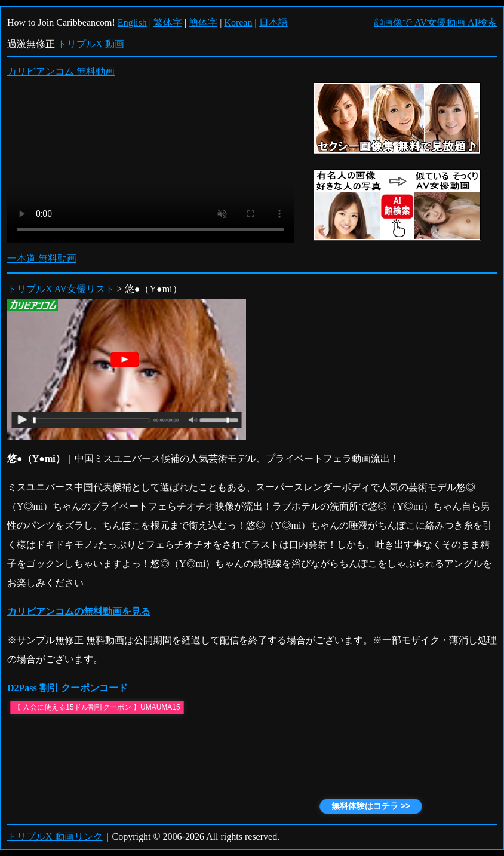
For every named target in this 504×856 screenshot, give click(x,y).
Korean (238, 22)
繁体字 (168, 22)
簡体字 (203, 22)
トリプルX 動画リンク (55, 837)
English (132, 22)
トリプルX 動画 (91, 44)
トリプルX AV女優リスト (61, 289)
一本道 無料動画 (42, 258)
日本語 (273, 22)
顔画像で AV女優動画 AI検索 (435, 22)
